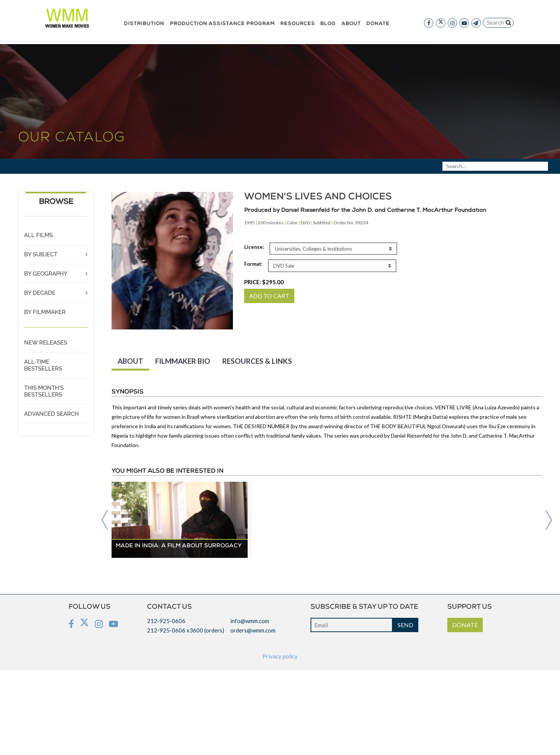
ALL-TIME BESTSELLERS (43, 365)
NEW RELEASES (46, 343)
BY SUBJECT (41, 254)
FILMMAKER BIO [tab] (183, 361)
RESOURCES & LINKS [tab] (257, 361)
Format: (253, 264)
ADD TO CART (269, 296)
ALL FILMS (38, 235)
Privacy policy (280, 656)
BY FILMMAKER (45, 312)
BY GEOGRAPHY (46, 274)
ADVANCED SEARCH (51, 414)
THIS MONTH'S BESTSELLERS (44, 391)
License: (254, 247)
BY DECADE (40, 293)
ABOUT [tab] (130, 361)
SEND (405, 625)
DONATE (465, 625)
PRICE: (264, 282)
